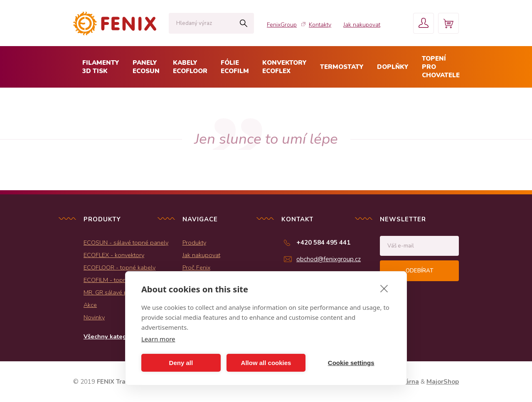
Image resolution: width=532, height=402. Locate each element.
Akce (90, 305)
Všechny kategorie (111, 336)
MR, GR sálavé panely (113, 292)
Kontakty (320, 25)
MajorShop (443, 382)
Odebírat (419, 271)
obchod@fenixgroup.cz (329, 259)
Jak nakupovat (362, 25)
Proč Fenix (196, 267)
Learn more (158, 339)
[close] (384, 288)
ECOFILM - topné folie (113, 280)
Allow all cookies (266, 363)
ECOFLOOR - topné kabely (119, 267)
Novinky (94, 317)
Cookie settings (351, 363)
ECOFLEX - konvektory (114, 255)
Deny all (181, 363)
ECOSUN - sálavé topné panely (126, 243)
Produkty (194, 243)
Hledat (243, 23)
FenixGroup (282, 25)
